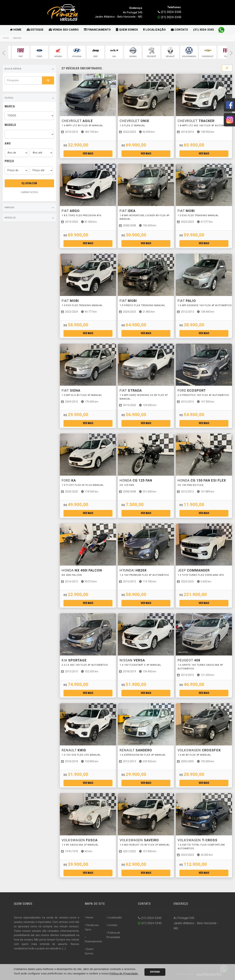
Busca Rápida (29, 69)
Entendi (155, 972)
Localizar (29, 183)
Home (16, 30)
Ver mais (88, 154)
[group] (21, 52)
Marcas (29, 208)
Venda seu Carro (64, 30)
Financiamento (97, 30)
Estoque (35, 30)
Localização (154, 30)
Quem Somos (127, 30)
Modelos (29, 218)
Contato (179, 30)
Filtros (29, 98)
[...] (64, 948)
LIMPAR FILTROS (29, 192)
